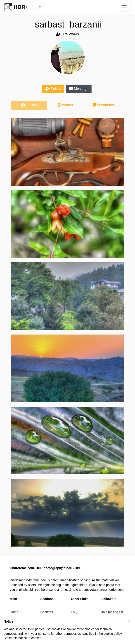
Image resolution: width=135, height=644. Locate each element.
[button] (129, 621)
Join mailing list (112, 612)
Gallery (29, 105)
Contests (47, 612)
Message (79, 89)
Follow (53, 89)
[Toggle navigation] (124, 7)
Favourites (104, 105)
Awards (65, 105)
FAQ (74, 612)
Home (14, 612)
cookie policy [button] (113, 634)
